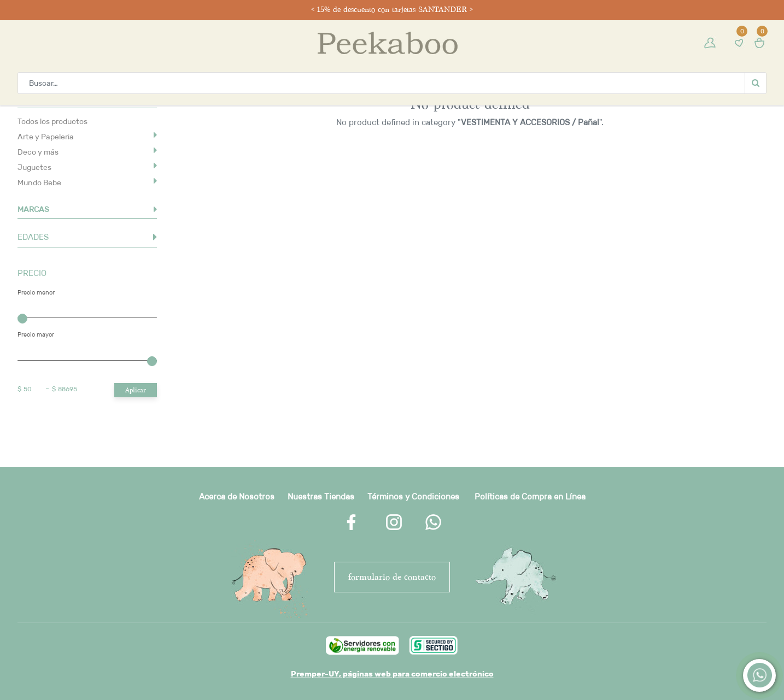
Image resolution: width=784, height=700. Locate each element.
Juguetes (34, 167)
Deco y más (38, 152)
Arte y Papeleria (46, 137)
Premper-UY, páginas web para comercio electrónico (392, 674)
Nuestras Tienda (319, 496)
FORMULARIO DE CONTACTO (392, 577)
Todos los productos (52, 121)
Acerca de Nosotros (237, 496)
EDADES (33, 237)
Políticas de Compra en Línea (530, 496)
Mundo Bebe (39, 183)
